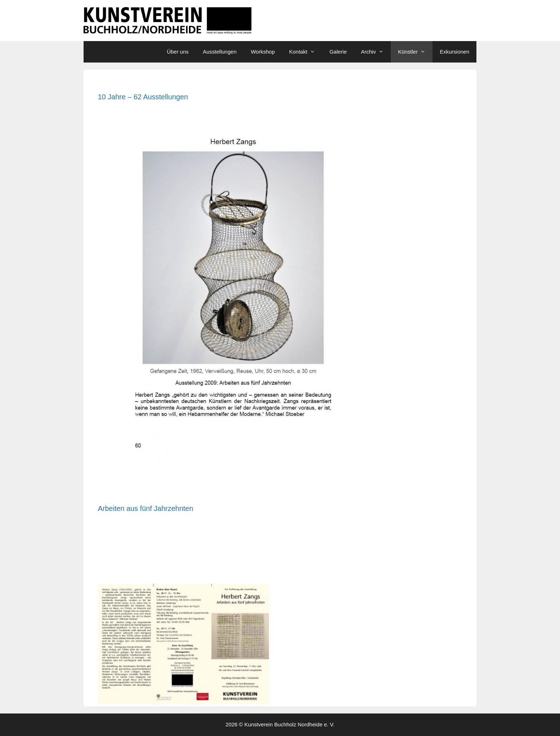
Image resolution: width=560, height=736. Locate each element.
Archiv (376, 52)
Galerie (338, 52)
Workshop (263, 52)
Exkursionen (454, 52)
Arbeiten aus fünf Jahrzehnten (146, 508)
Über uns (178, 52)
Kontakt (306, 52)
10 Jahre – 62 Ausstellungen (143, 97)
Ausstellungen (220, 52)
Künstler (415, 52)
